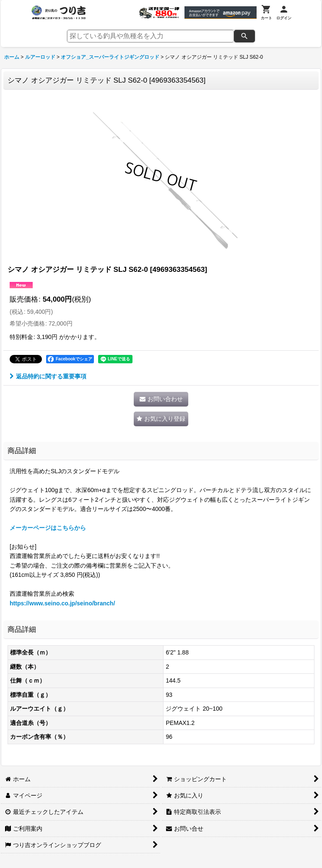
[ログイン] (284, 13)
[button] (161, 419)
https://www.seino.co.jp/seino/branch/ (62, 603)
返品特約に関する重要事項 (48, 376)
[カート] (266, 13)
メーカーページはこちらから (48, 528)
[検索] (244, 36)
